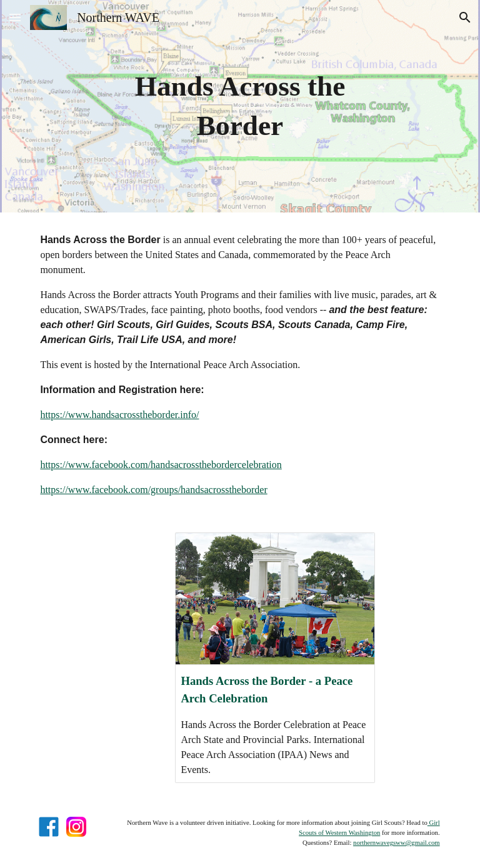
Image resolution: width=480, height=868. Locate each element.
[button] (15, 17)
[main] (240, 106)
